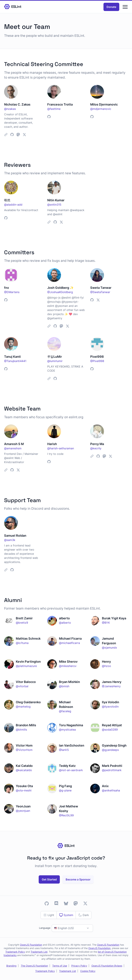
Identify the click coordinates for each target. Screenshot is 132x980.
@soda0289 (110, 730)
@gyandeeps (110, 750)
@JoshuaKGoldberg (60, 292)
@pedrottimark (112, 770)
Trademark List (39, 952)
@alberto (65, 623)
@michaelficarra (69, 643)
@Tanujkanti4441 (15, 361)
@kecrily (96, 448)
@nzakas (10, 109)
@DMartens (12, 292)
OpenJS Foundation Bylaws (107, 966)
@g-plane (65, 790)
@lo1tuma (22, 643)
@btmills (21, 730)
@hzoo (106, 666)
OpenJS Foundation (31, 945)
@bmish (64, 686)
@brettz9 (22, 623)
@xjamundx (109, 648)
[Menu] (125, 7)
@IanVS (64, 750)
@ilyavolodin (110, 707)
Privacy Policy (79, 966)
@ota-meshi (24, 790)
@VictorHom (24, 750)
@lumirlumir (55, 361)
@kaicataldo (24, 770)
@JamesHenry (111, 686)
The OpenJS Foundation (34, 966)
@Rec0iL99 (66, 815)
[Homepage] (13, 7)
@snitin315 (54, 205)
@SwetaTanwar (100, 292)
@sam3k (10, 540)
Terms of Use (60, 966)
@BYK (106, 623)
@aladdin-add (13, 205)
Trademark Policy (15, 952)
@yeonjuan (23, 811)
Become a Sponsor (78, 879)
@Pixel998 (97, 361)
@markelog (23, 707)
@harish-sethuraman (61, 448)
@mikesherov (68, 666)
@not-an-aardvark (71, 770)
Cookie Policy (88, 971)
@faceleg (65, 711)
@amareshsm (13, 448)
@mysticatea (67, 730)
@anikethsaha (111, 790)
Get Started (49, 879)
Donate (111, 7)
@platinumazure (26, 666)
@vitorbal (22, 686)
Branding (11, 966)
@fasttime (54, 109)
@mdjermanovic (101, 109)
